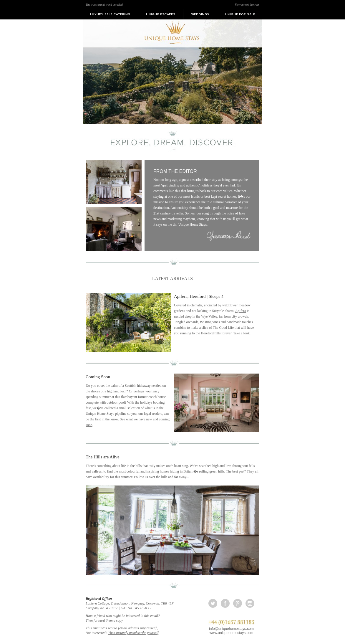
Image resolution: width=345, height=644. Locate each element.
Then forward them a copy (104, 620)
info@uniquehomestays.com (231, 629)
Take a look (241, 333)
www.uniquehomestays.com (232, 633)
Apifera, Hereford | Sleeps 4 (199, 296)
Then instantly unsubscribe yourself (133, 633)
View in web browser (247, 5)
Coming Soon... (99, 377)
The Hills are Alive (103, 457)
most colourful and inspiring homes (144, 471)
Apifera (241, 311)
